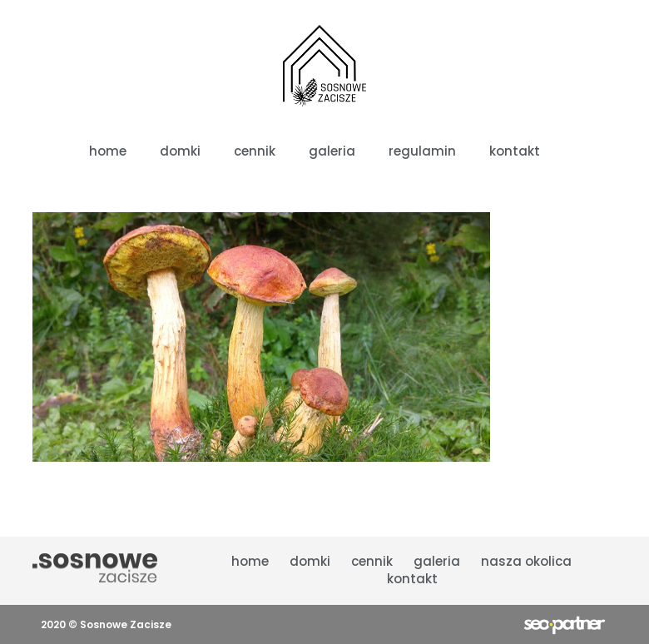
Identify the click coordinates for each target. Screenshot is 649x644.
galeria (437, 562)
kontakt (412, 578)
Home (250, 562)
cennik (372, 562)
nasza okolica (526, 562)
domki (310, 562)
